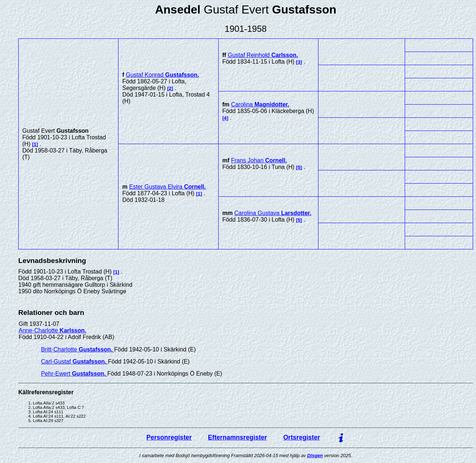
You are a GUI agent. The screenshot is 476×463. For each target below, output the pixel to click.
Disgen (315, 456)
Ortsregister (302, 437)
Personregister (169, 437)
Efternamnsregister (237, 437)
